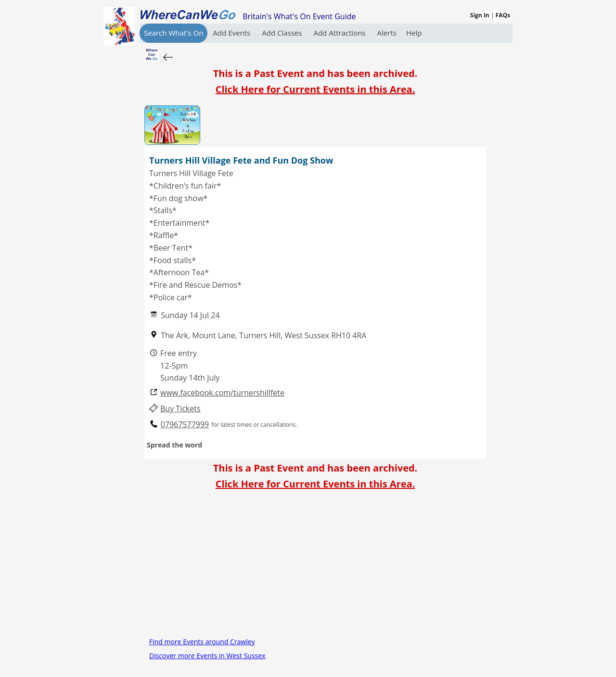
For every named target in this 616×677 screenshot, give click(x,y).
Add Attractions (340, 33)
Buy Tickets (180, 409)
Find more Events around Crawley (202, 642)
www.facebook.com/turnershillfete (222, 393)
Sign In (480, 15)
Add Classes (283, 33)
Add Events (232, 33)
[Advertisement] (315, 567)
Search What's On (173, 33)
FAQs (503, 15)
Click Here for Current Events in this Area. (315, 89)
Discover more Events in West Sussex (207, 656)
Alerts (387, 33)
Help (414, 33)
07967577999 (185, 425)
